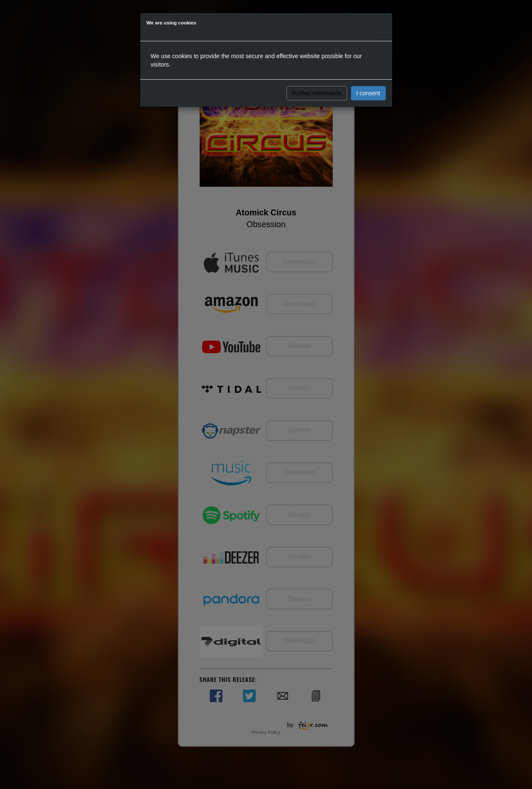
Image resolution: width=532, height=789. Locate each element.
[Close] (383, 30)
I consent (368, 93)
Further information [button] (317, 93)
